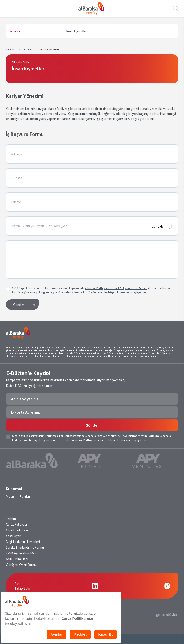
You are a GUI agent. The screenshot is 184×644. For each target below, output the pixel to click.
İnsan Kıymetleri (50, 49)
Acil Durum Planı (17, 559)
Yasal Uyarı (14, 536)
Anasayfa (11, 49)
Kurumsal (28, 49)
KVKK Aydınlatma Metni (22, 553)
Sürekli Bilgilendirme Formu (25, 547)
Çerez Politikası (16, 524)
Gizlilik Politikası (17, 530)
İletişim (11, 519)
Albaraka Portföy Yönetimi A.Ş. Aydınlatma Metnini (116, 288)
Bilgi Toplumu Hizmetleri (23, 542)
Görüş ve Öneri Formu (21, 565)
